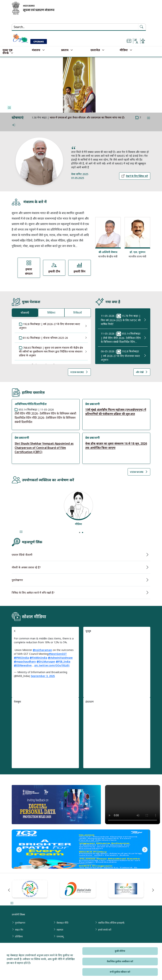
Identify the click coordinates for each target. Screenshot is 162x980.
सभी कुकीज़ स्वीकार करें (120, 972)
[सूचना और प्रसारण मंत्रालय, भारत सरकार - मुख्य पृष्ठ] (33, 8)
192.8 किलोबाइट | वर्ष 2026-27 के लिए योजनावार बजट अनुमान (50, 326)
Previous (18, 850)
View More (79, 372)
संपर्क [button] (6, 53)
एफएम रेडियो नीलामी (22, 555)
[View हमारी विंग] (80, 268)
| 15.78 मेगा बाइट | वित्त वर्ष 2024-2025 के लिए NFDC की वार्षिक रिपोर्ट (121, 320)
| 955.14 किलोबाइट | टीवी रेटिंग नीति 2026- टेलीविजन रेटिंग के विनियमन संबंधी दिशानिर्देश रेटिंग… (121, 338)
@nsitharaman (42, 650)
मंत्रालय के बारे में (29, 202)
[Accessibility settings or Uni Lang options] (143, 41)
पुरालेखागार (17, 580)
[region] (117, 663)
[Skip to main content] (129, 41)
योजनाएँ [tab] (25, 313)
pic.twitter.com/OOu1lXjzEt (52, 665)
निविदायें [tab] (78, 313)
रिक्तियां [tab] (51, 313)
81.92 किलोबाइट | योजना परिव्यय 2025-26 (43, 338)
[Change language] (136, 41)
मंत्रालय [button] (36, 50)
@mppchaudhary (25, 661)
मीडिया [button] (124, 50)
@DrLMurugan (46, 661)
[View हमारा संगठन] (29, 268)
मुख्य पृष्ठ (8, 50)
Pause (9, 108)
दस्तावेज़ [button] (95, 50)
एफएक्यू (60, 936)
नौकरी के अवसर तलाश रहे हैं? (26, 567)
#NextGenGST (58, 654)
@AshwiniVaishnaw (60, 658)
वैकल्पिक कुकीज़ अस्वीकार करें (120, 961)
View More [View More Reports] (139, 472)
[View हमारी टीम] (54, 268)
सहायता (60, 930)
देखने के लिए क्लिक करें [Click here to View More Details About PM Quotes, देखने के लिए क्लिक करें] (135, 176)
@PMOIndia (21, 658)
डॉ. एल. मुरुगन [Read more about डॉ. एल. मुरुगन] (137, 252)
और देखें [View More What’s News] (142, 372)
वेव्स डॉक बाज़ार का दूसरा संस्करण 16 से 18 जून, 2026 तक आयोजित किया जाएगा (116, 446)
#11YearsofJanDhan (54, 117)
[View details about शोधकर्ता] (81, 506)
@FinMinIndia (38, 658)
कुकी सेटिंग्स (120, 951)
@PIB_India (63, 661)
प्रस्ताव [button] (65, 50)
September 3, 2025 (43, 676)
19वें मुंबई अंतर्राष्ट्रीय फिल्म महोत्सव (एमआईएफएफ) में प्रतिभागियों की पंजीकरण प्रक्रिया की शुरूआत (116, 412)
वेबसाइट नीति (62, 923)
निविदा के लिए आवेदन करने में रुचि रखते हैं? (33, 593)
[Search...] (37, 27)
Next (144, 850)
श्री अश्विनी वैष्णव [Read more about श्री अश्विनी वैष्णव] (108, 252)
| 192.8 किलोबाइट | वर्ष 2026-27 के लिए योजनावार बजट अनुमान (120, 356)
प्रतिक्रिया (19, 936)
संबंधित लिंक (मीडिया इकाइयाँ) (111, 923)
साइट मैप (19, 930)
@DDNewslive (23, 665)
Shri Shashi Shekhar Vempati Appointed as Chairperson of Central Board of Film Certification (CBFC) (44, 448)
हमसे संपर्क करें (105, 930)
